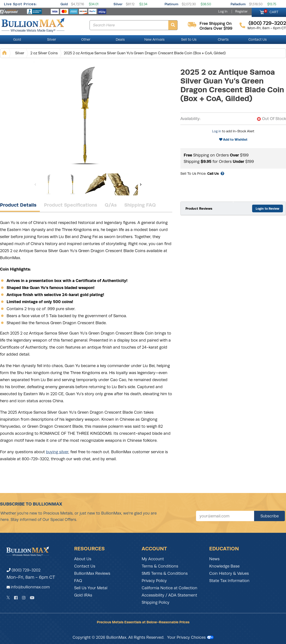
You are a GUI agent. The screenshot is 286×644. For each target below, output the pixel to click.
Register (241, 11)
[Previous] (35, 184)
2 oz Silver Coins (44, 53)
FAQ (78, 581)
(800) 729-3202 (24, 570)
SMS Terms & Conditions (165, 573)
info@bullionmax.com (30, 587)
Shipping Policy (156, 602)
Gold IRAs (83, 595)
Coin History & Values (229, 573)
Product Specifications (71, 205)
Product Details (18, 205)
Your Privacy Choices (190, 637)
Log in (217, 131)
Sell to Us (189, 40)
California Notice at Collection (170, 588)
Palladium (238, 4)
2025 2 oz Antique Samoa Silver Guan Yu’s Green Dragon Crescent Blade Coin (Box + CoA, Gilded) (145, 53)
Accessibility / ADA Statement (169, 595)
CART (271, 11)
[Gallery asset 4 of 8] (118, 184)
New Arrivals (154, 40)
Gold (64, 4)
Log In (223, 11)
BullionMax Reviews (92, 573)
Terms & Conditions (160, 566)
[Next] (141, 184)
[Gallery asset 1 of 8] (88, 116)
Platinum (171, 4)
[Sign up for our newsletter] (225, 516)
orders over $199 (216, 28)
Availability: (190, 119)
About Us (83, 559)
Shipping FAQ (140, 205)
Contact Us (258, 40)
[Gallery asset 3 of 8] (95, 184)
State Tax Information (229, 581)
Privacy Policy (154, 581)
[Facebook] (16, 598)
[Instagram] (24, 598)
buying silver (57, 452)
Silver (118, 4)
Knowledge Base (224, 566)
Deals (120, 40)
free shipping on (216, 24)
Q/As (111, 205)
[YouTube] (32, 598)
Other (86, 40)
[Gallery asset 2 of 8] (72, 184)
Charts (223, 40)
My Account (153, 559)
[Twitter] (8, 598)
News (214, 559)
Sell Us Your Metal (91, 588)
